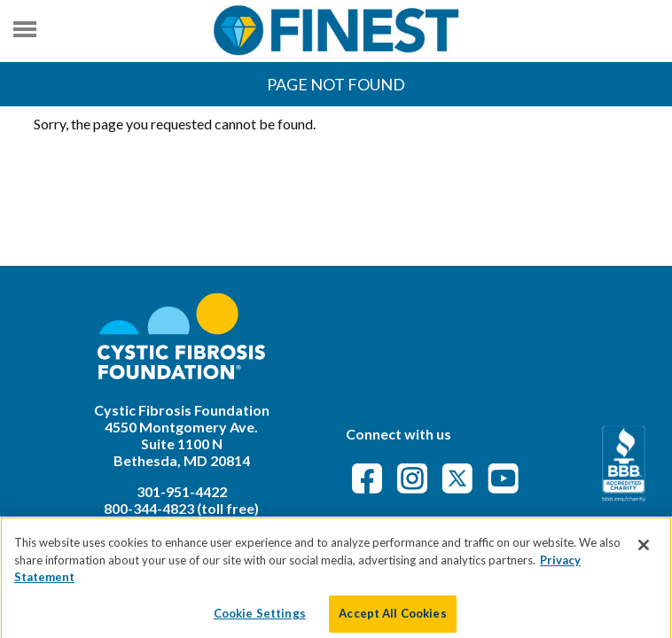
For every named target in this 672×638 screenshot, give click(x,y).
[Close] (644, 552)
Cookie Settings (260, 619)
